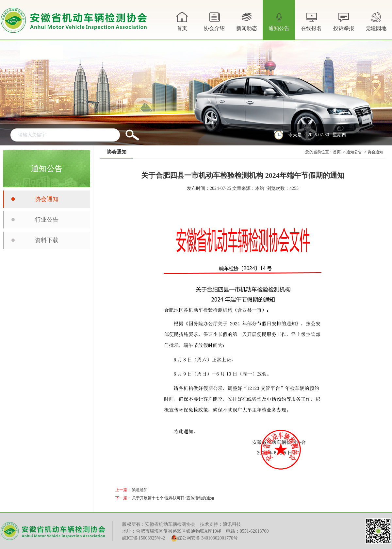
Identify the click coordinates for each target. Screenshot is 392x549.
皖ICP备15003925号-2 (144, 538)
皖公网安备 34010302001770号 (204, 538)
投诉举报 (344, 21)
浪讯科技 (232, 524)
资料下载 (47, 240)
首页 (182, 21)
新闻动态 (247, 25)
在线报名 (311, 21)
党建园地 (376, 21)
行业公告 (47, 220)
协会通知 (47, 199)
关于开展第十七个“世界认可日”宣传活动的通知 (173, 498)
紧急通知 (140, 490)
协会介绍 (214, 25)
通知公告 (279, 25)
